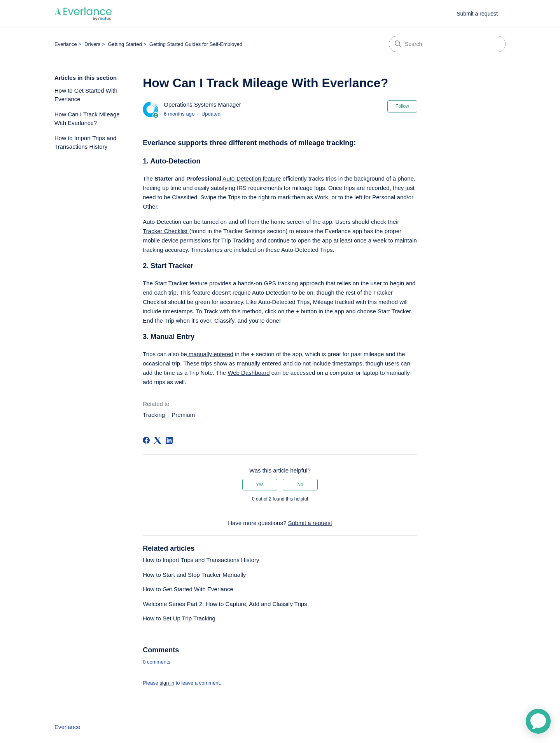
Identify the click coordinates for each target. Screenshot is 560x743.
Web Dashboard (248, 373)
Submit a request (477, 14)
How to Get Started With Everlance (86, 95)
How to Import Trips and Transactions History (85, 142)
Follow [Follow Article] (402, 106)
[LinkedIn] (169, 440)
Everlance (66, 44)
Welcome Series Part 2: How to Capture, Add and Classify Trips (225, 604)
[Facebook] (146, 440)
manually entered (210, 354)
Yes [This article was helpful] (260, 485)
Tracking (154, 415)
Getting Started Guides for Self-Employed (196, 44)
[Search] (447, 44)
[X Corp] (157, 440)
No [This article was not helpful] (300, 485)
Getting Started (125, 44)
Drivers (92, 44)
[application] (538, 721)
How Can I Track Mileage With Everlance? (87, 119)
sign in (167, 683)
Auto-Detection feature (252, 178)
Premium (183, 415)
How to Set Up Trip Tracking (179, 618)
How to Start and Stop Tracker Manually (194, 575)
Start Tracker (171, 283)
